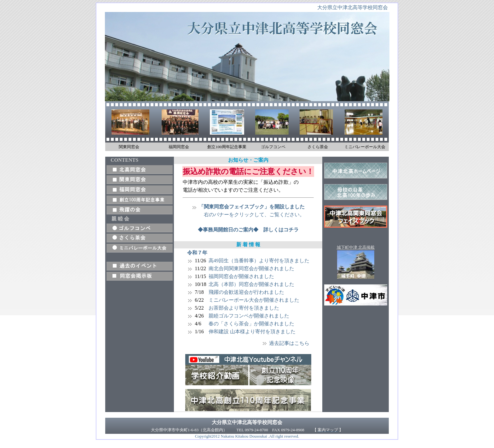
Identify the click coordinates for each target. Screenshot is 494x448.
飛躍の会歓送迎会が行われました (246, 292)
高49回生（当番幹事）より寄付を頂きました (259, 261)
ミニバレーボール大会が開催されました (254, 300)
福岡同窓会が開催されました (241, 276)
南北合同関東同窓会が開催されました (251, 268)
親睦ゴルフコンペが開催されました (249, 316)
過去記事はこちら (289, 343)
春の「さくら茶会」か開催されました (251, 324)
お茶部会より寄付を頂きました (244, 308)
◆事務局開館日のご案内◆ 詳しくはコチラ (248, 230)
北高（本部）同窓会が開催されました (251, 284)
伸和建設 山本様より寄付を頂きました (252, 332)
